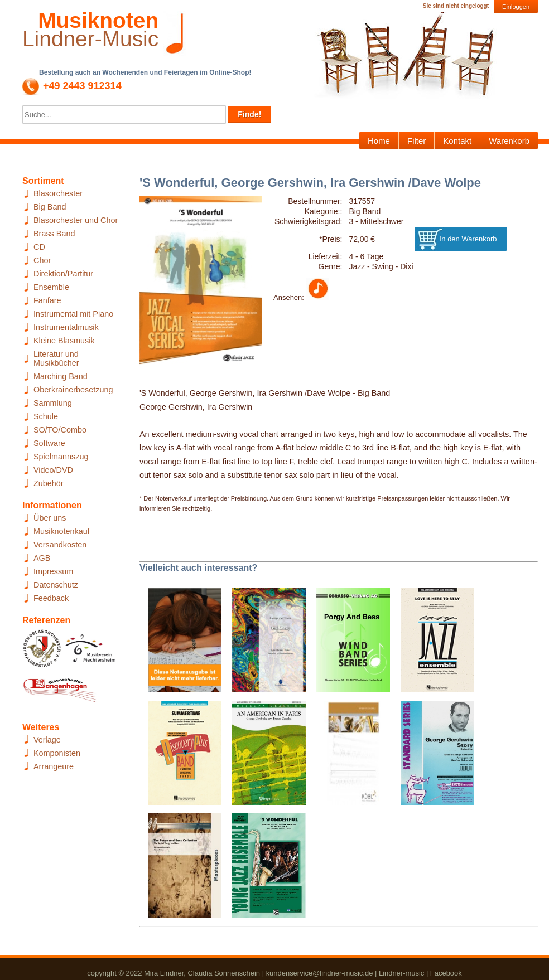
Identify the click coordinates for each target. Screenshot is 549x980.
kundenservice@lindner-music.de (320, 973)
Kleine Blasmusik (64, 341)
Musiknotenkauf (62, 531)
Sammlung (53, 403)
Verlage (47, 740)
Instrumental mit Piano (73, 314)
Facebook (446, 973)
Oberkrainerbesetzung (73, 390)
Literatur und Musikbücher (56, 358)
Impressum (53, 571)
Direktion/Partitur (63, 274)
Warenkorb (509, 141)
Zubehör (49, 483)
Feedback (51, 598)
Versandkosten (60, 545)
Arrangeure (54, 766)
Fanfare (47, 300)
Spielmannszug (61, 457)
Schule (46, 416)
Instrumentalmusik (66, 327)
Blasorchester (58, 193)
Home (379, 141)
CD (39, 247)
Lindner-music (401, 973)
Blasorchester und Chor (76, 220)
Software (49, 443)
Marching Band (61, 376)
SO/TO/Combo (60, 430)
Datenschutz (56, 585)
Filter (416, 141)
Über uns (50, 518)
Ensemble (51, 287)
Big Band (50, 207)
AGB (42, 558)
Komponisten (57, 753)
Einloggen (516, 7)
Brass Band (54, 234)
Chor (42, 260)
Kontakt (457, 141)
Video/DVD (53, 470)
